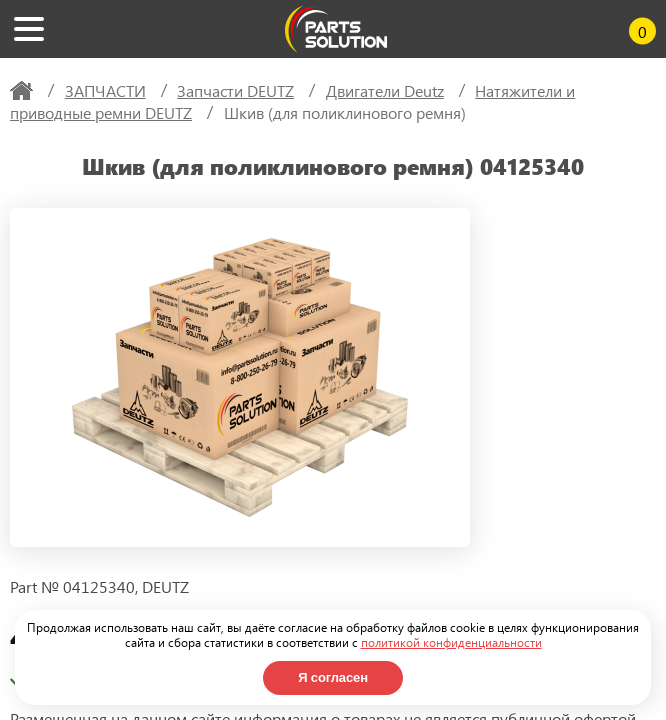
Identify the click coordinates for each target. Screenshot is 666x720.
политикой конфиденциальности (451, 642)
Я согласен (333, 677)
